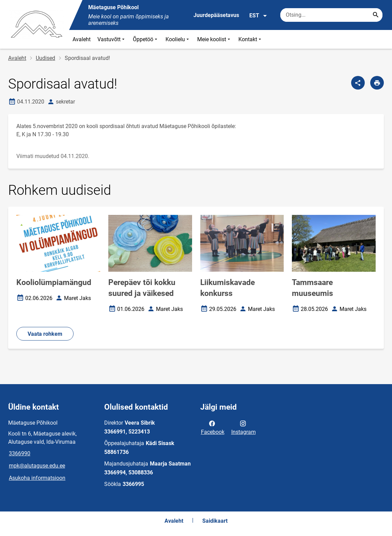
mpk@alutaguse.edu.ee (37, 466)
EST (258, 16)
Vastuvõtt (112, 39)
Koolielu (178, 39)
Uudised (45, 58)
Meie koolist (214, 39)
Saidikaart (215, 521)
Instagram (244, 427)
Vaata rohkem (45, 334)
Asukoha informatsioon (37, 478)
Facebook (213, 427)
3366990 (20, 453)
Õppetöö (146, 39)
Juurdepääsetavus (216, 15)
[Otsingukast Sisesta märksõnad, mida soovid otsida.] (331, 15)
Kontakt (250, 39)
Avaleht (82, 39)
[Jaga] (358, 83)
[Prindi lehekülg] (377, 83)
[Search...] (376, 15)
